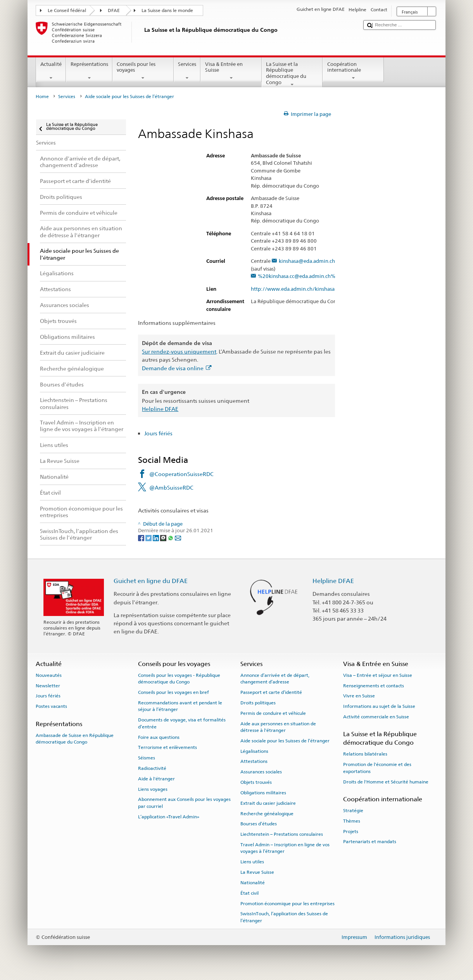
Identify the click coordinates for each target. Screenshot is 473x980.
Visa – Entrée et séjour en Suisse (378, 675)
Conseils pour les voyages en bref (173, 692)
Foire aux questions (159, 737)
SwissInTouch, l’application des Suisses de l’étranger (284, 917)
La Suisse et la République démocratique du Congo (292, 74)
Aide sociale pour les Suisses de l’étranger (285, 741)
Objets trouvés (256, 782)
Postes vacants (51, 706)
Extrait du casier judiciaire (268, 803)
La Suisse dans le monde (167, 10)
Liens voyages (153, 789)
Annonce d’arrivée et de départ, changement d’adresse (275, 679)
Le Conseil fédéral (67, 10)
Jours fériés (158, 433)
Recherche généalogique (267, 813)
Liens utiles (252, 862)
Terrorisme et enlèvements (167, 747)
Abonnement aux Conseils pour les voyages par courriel (184, 803)
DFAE (114, 10)
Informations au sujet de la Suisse (379, 706)
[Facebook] (142, 538)
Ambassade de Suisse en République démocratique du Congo (75, 739)
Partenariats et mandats (370, 842)
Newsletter (48, 685)
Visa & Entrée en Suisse (231, 71)
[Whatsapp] (171, 538)
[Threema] (164, 538)
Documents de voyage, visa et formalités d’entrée (182, 723)
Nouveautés (49, 675)
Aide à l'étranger (156, 779)
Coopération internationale (353, 71)
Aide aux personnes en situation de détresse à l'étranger (278, 727)
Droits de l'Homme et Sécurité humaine (386, 782)
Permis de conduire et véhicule (273, 713)
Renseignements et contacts (374, 685)
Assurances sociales (261, 772)
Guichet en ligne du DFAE (151, 581)
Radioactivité (152, 768)
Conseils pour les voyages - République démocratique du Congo (179, 679)
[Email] (178, 538)
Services (187, 71)
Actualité (51, 71)
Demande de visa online (177, 368)
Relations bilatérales (365, 754)
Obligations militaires (263, 793)
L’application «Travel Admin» (169, 817)
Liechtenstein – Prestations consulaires (282, 834)
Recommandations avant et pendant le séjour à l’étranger (180, 706)
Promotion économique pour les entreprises (287, 903)
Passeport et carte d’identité (271, 692)
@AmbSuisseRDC (171, 487)
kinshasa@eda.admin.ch (307, 261)
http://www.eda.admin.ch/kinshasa (296, 289)
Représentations (89, 71)
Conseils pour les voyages (143, 71)
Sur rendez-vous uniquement (179, 351)
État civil (249, 893)
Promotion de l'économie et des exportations (377, 768)
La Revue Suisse (257, 872)
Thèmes (352, 821)
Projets (351, 832)
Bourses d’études (259, 824)
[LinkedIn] (156, 538)
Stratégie (353, 811)
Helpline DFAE (160, 409)
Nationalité (253, 883)
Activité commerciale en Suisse (376, 717)
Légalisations (254, 751)
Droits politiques (258, 703)
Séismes (147, 758)
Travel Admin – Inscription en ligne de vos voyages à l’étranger (285, 848)
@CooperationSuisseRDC (181, 474)
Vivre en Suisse (359, 696)
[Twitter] (149, 538)
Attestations (254, 761)
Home (42, 97)
